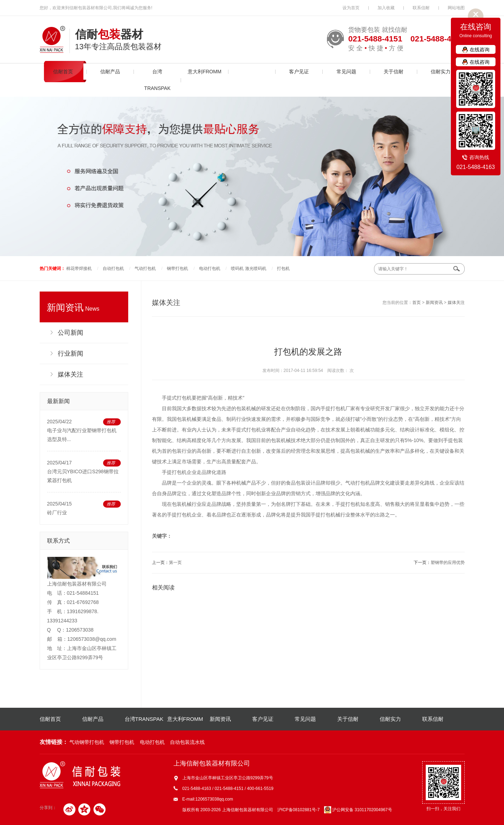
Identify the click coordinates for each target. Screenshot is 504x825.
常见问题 (346, 72)
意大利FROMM (205, 72)
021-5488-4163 (476, 167)
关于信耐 (393, 72)
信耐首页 (63, 72)
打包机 (283, 269)
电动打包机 (210, 269)
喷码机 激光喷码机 (248, 269)
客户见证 (299, 72)
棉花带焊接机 (79, 269)
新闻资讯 (252, 72)
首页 (417, 303)
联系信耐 (421, 8)
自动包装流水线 (187, 742)
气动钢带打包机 (87, 742)
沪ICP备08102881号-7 (299, 810)
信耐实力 (441, 72)
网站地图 (456, 8)
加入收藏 (386, 8)
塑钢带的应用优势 (448, 563)
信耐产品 (110, 72)
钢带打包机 (177, 269)
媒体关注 (456, 303)
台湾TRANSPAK (157, 80)
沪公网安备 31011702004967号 (358, 810)
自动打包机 (113, 269)
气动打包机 (145, 269)
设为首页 (351, 8)
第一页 (175, 563)
